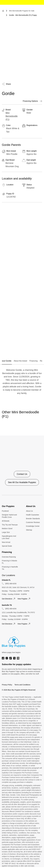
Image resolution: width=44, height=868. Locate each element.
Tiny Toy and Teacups (10, 525)
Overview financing (9, 557)
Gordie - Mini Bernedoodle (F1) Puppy (23, 15)
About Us (29, 511)
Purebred (5, 511)
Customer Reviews (33, 522)
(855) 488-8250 (11, 584)
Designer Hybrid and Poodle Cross (9, 516)
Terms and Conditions (22, 685)
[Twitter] (14, 658)
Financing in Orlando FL (9, 562)
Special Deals (7, 546)
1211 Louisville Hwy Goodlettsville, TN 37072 (18, 612)
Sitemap (29, 530)
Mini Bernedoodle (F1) (12, 116)
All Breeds (6, 521)
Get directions (9, 599)
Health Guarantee (33, 515)
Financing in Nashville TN (10, 568)
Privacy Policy (7, 685)
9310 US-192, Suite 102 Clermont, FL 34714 (18, 587)
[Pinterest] (18, 658)
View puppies (24, 599)
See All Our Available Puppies (22, 482)
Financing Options (32, 101)
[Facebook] (3, 658)
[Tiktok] (11, 658)
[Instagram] (7, 658)
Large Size (6, 532)
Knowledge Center (33, 526)
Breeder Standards (33, 519)
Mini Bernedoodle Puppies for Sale (22, 11)
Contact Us (22, 474)
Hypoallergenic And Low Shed (9, 537)
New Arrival (6, 542)
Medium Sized (7, 528)
